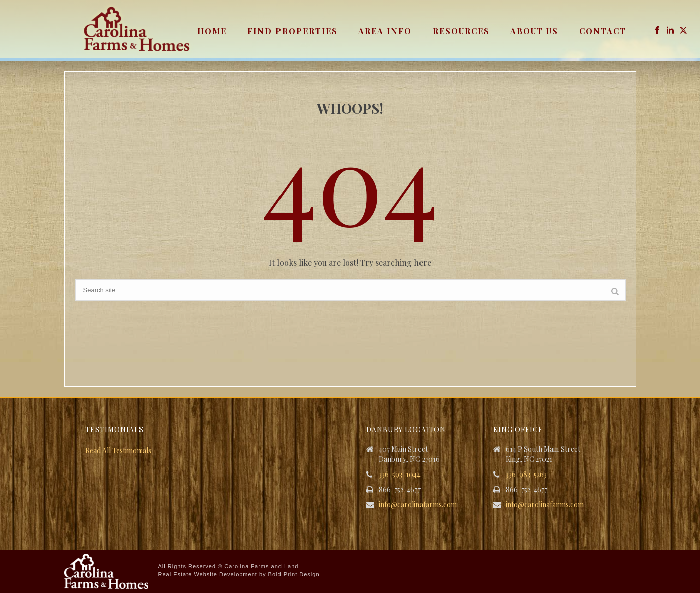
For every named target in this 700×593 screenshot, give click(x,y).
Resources (461, 31)
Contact (603, 31)
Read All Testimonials (118, 451)
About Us (534, 31)
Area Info (385, 31)
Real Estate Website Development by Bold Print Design (239, 574)
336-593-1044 (400, 475)
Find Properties (293, 31)
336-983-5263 (526, 475)
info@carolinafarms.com (418, 505)
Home (212, 31)
